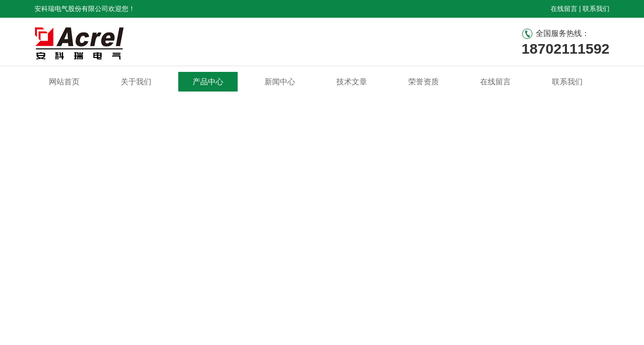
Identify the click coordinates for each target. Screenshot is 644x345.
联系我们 (596, 9)
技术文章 (352, 82)
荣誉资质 (424, 82)
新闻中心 (280, 82)
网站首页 (64, 82)
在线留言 (564, 9)
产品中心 (208, 82)
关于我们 (136, 82)
